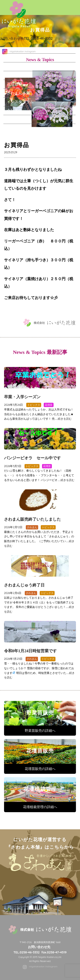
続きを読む (65, 419)
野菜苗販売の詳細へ (40, 730)
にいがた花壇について (26, 58)
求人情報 (15, 119)
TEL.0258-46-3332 (27, 952)
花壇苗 (13, 75)
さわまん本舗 (18, 93)
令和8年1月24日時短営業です (30, 651)
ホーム (13, 49)
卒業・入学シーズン (22, 397)
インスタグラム (20, 102)
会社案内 (15, 110)
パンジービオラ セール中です (32, 458)
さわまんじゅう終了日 (24, 585)
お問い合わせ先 (26, 38)
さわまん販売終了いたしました (32, 519)
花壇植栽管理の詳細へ (40, 807)
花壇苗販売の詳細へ (40, 769)
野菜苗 (13, 66)
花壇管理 (15, 84)
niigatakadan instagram (43, 966)
